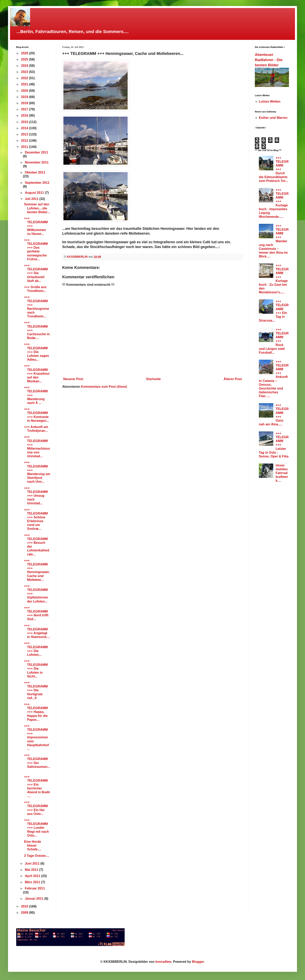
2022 (25, 78)
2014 (25, 128)
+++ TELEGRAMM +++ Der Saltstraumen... (37, 763)
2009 (25, 913)
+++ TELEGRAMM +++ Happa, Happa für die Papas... (36, 712)
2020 (25, 91)
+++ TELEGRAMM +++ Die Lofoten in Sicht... (36, 669)
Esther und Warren (273, 118)
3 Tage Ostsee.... (37, 856)
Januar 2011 (35, 899)
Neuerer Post (73, 379)
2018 (25, 103)
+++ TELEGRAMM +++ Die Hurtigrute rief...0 (36, 690)
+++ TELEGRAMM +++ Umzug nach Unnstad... (36, 496)
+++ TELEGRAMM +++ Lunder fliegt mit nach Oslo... (36, 828)
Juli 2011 (32, 199)
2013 (25, 134)
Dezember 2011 (37, 152)
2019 (25, 97)
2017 (25, 109)
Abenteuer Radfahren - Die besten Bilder (269, 60)
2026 (25, 53)
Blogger (198, 962)
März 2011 (33, 882)
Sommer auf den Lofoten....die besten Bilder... (37, 208)
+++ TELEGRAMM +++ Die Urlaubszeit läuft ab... (36, 273)
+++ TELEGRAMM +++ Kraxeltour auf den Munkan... (37, 373)
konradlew (163, 962)
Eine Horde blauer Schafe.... (33, 845)
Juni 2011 (33, 863)
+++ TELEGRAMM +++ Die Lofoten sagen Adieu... (37, 352)
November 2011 (37, 162)
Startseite (153, 379)
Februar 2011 (35, 888)
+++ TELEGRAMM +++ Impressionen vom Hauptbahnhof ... (36, 737)
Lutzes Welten (270, 101)
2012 (25, 141)
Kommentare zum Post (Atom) (104, 387)
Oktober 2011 (35, 172)
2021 (25, 84)
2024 (25, 66)
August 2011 (35, 193)
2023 (25, 72)
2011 (25, 147)
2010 (25, 906)
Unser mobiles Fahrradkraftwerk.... (282, 473)
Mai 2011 (32, 870)
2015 (25, 122)
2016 (25, 116)
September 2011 (37, 183)
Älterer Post (233, 379)
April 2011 (33, 876)
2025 (25, 59)
